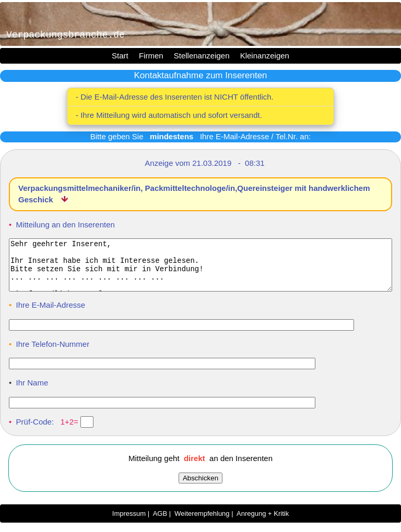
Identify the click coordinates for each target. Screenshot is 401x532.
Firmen (151, 56)
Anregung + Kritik (263, 523)
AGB (160, 523)
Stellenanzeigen (202, 56)
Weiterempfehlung (202, 523)
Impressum (129, 523)
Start (120, 56)
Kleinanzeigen (265, 56)
